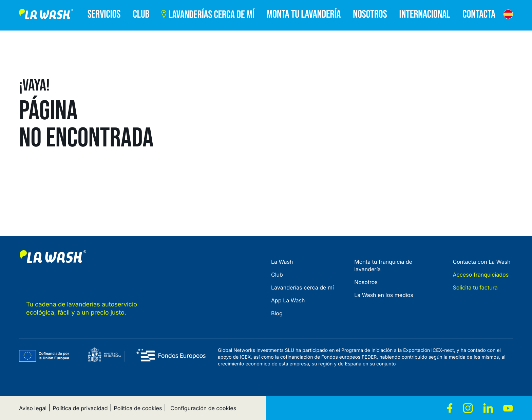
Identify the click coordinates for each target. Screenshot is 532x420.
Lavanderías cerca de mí (302, 287)
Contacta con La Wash (482, 262)
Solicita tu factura (475, 287)
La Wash (282, 262)
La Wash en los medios (384, 295)
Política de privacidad (80, 408)
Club (277, 275)
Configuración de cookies (203, 408)
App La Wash (288, 300)
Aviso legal (33, 408)
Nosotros (366, 282)
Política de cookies (138, 408)
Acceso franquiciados (481, 275)
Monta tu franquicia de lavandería (383, 265)
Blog (277, 313)
